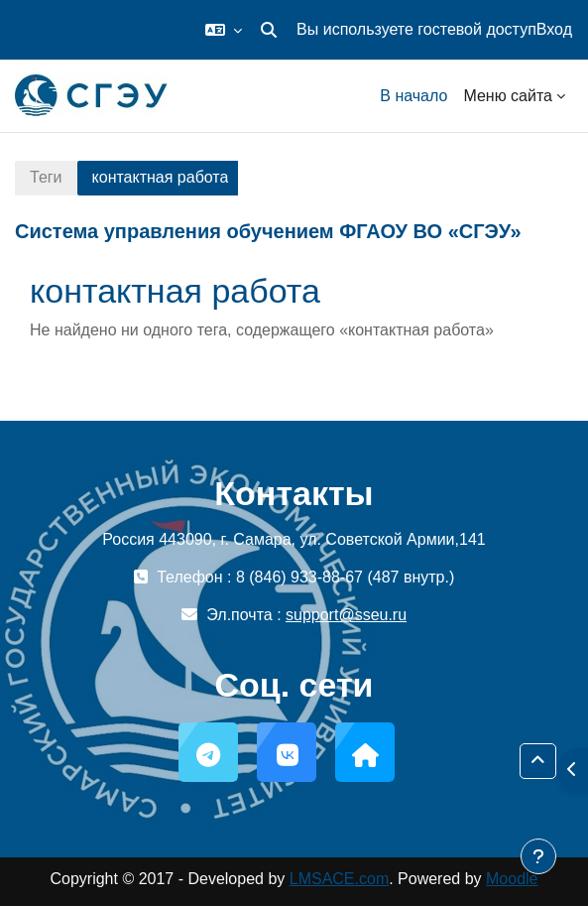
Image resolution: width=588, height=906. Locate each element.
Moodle (512, 879)
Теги (46, 177)
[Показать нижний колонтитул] (538, 856)
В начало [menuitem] (413, 96)
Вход (554, 29)
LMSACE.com (339, 879)
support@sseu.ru (346, 615)
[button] (224, 30)
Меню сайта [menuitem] (508, 96)
